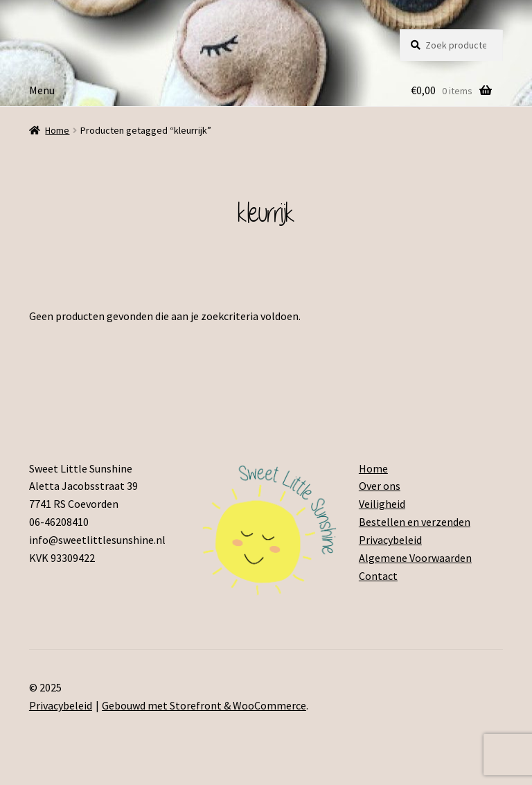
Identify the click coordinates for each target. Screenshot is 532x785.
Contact (378, 576)
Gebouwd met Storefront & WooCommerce (204, 705)
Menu (42, 90)
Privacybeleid (390, 540)
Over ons (380, 486)
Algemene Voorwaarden (415, 558)
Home (57, 130)
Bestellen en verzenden (415, 522)
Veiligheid (382, 504)
